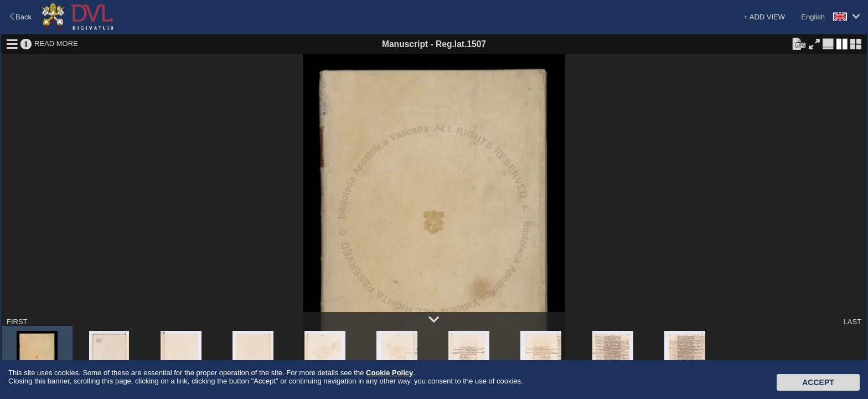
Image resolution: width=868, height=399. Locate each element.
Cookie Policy (389, 373)
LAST (852, 322)
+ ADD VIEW (764, 17)
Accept (818, 382)
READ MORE (56, 44)
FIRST (17, 322)
